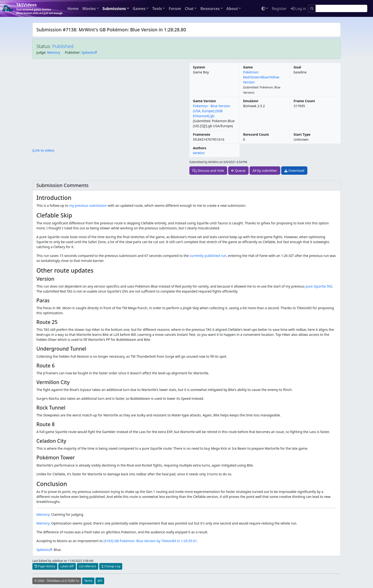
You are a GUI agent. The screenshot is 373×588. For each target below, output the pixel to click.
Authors (200, 148)
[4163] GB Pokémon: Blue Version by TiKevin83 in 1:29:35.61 (150, 541)
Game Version (204, 101)
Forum (175, 9)
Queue (238, 171)
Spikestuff (89, 52)
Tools (157, 9)
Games (139, 9)
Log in (298, 9)
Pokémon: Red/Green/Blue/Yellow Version (261, 77)
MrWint (199, 153)
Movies (89, 9)
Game (248, 67)
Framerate (202, 134)
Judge (41, 52)
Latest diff (67, 566)
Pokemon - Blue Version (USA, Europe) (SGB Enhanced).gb (211, 111)
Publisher (72, 52)
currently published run (208, 256)
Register (279, 9)
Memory (54, 52)
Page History (45, 566)
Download (294, 171)
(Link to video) (43, 150)
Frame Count (304, 101)
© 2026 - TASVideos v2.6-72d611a (57, 581)
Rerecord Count (256, 134)
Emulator (251, 101)
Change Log (111, 566)
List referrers (88, 566)
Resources (210, 9)
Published (63, 46)
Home (73, 9)
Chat (189, 9)
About (232, 9)
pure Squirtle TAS (319, 286)
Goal (297, 67)
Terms (88, 581)
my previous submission (88, 205)
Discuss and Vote (208, 171)
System (199, 67)
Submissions (114, 9)
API (100, 581)
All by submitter (265, 171)
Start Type (302, 134)
